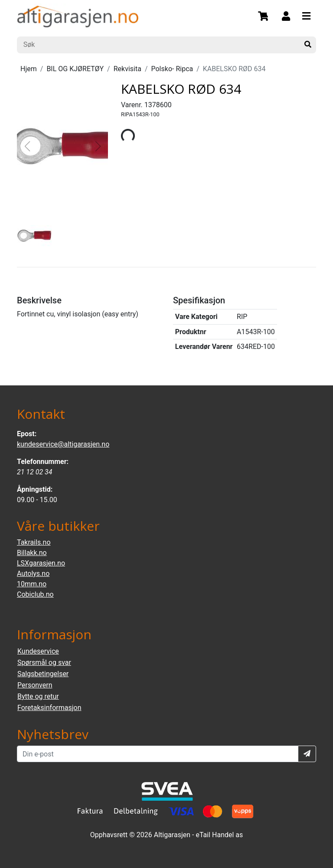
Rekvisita (127, 69)
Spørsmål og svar (44, 663)
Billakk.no (32, 553)
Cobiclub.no (35, 594)
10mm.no (32, 584)
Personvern (35, 685)
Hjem (29, 69)
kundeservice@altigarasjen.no (63, 444)
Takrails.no (34, 542)
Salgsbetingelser (43, 674)
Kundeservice (38, 651)
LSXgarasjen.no (41, 563)
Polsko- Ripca (172, 69)
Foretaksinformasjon (49, 708)
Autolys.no (33, 574)
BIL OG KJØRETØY (75, 69)
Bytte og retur (38, 696)
